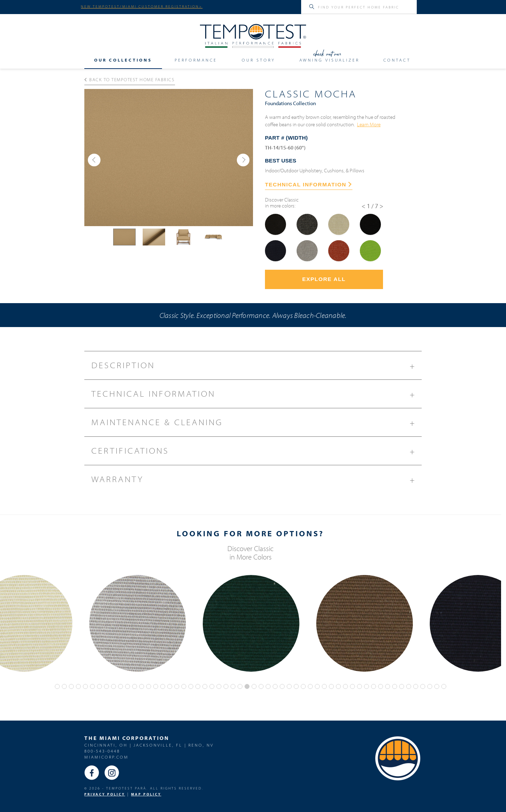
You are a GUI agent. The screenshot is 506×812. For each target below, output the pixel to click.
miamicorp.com (106, 757)
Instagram (112, 773)
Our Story (258, 60)
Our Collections (123, 60)
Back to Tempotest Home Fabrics (129, 79)
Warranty (257, 482)
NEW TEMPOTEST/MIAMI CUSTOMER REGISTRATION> (142, 6)
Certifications (257, 453)
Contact (397, 60)
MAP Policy (146, 794)
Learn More (369, 124)
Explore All (324, 279)
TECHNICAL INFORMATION (308, 184)
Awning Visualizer (329, 60)
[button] (94, 160)
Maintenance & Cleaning (257, 425)
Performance (196, 60)
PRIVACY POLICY (105, 794)
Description (257, 368)
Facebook (92, 773)
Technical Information (257, 396)
